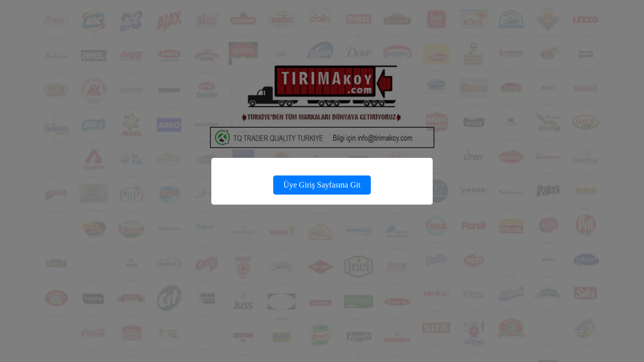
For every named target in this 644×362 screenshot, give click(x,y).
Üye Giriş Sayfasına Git (322, 185)
